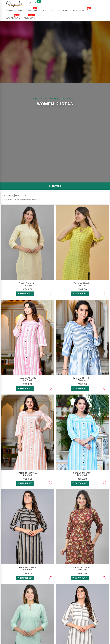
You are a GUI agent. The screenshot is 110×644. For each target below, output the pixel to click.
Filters (55, 186)
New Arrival (13, 17)
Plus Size (33, 11)
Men (21, 11)
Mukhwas (30, 17)
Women (11, 11)
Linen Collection (82, 11)
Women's (44, 99)
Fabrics (64, 11)
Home (35, 99)
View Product (25, 294)
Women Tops (56, 99)
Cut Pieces (48, 11)
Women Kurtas (70, 99)
